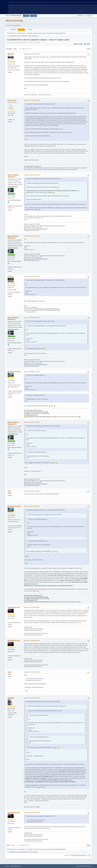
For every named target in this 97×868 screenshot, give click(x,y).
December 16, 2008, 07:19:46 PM (32, 491)
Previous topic (78, 44)
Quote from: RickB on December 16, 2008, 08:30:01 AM (41, 104)
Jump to (67, 855)
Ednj (11, 276)
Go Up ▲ (90, 866)
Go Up (8, 845)
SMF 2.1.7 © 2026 (9, 866)
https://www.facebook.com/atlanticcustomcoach (36, 229)
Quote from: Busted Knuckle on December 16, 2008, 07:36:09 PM (43, 702)
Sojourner (13, 100)
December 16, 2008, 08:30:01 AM (32, 54)
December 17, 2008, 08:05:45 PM (32, 812)
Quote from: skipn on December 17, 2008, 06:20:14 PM (41, 816)
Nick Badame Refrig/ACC (59, 33)
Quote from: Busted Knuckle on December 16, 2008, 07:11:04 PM (43, 426)
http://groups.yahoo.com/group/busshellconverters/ (47, 309)
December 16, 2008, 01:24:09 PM (32, 236)
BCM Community (14, 21)
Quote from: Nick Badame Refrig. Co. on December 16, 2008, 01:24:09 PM (46, 280)
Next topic (87, 44)
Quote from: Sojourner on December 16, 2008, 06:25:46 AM (43, 183)
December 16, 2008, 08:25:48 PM (32, 607)
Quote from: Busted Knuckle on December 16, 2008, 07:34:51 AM (43, 179)
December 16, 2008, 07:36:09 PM (32, 506)
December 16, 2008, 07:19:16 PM (32, 422)
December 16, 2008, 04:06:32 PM (32, 276)
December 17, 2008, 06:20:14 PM (32, 672)
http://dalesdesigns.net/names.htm (33, 166)
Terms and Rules (83, 866)
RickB (11, 54)
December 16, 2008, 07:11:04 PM (32, 372)
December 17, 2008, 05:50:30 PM (32, 641)
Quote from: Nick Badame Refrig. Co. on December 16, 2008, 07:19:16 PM (46, 510)
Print (89, 49)
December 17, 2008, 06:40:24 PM (32, 698)
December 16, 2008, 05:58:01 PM (32, 318)
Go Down (9, 49)
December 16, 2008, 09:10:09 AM (32, 100)
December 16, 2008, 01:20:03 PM (32, 175)
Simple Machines (17, 866)
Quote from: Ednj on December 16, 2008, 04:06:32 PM (41, 321)
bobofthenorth (14, 607)
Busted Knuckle (15, 372)
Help (78, 866)
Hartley (12, 698)
